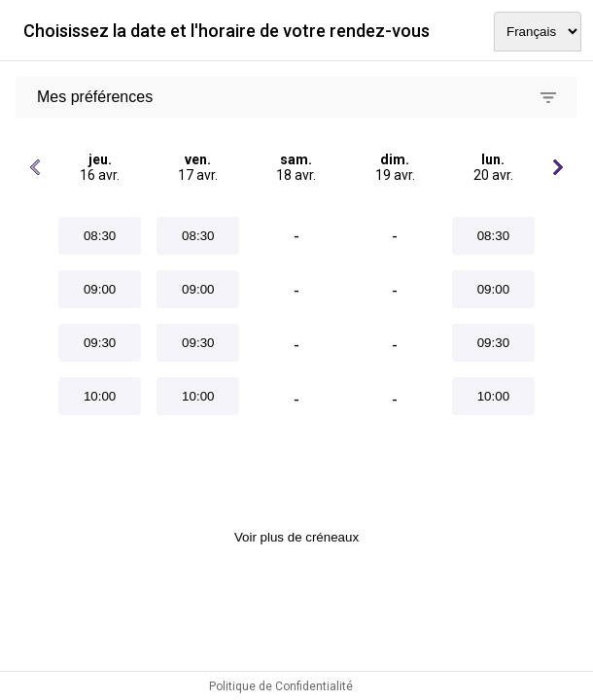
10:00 (100, 396)
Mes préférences (95, 97)
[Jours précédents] (35, 167)
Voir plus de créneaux (296, 537)
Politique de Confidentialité (281, 686)
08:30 (100, 236)
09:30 (100, 343)
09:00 (100, 289)
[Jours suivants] (558, 167)
